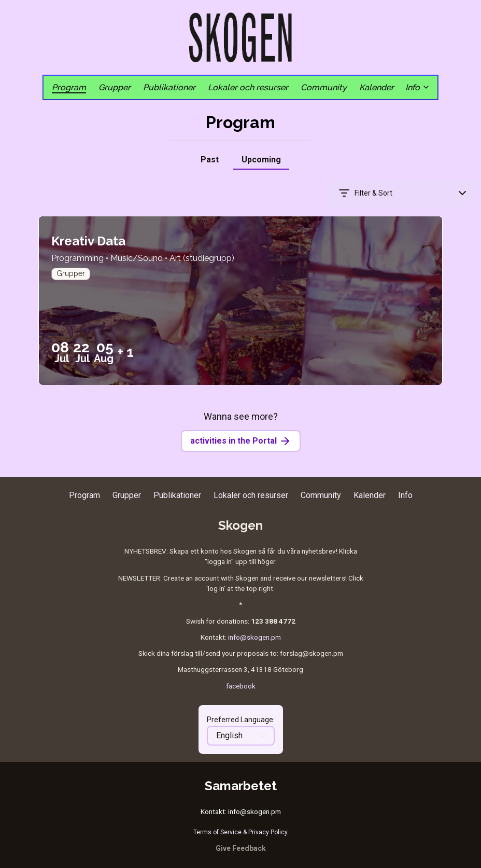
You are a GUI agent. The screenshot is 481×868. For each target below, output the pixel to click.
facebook (241, 686)
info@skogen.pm (254, 637)
